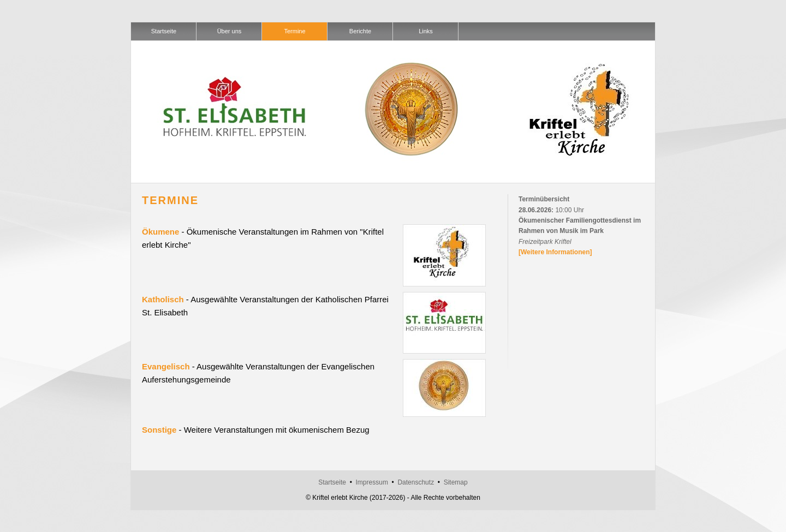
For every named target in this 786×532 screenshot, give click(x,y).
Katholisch (163, 299)
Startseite (332, 482)
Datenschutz (416, 482)
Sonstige (159, 430)
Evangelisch (166, 366)
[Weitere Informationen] (555, 252)
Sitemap (456, 482)
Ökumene (160, 232)
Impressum (372, 482)
